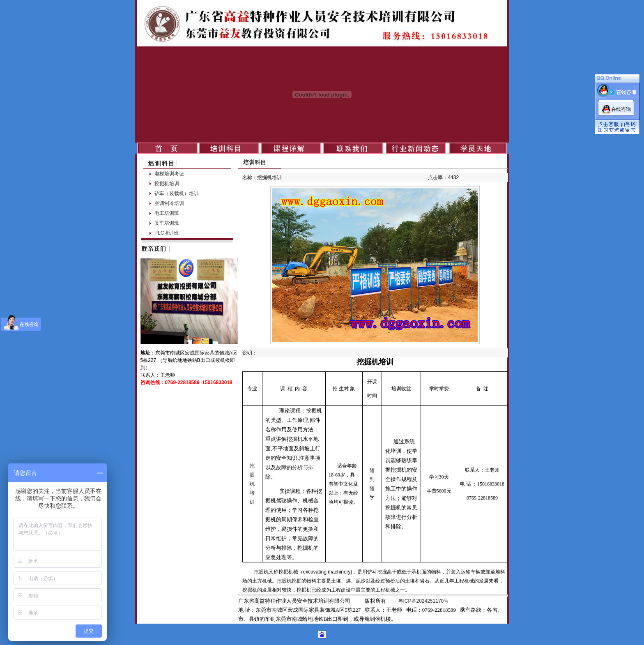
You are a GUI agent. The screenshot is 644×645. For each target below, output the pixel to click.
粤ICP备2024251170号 (424, 601)
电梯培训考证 (169, 174)
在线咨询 (621, 109)
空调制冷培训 (169, 203)
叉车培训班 (167, 223)
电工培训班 (167, 213)
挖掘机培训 (167, 184)
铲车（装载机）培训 (177, 193)
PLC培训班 (167, 233)
